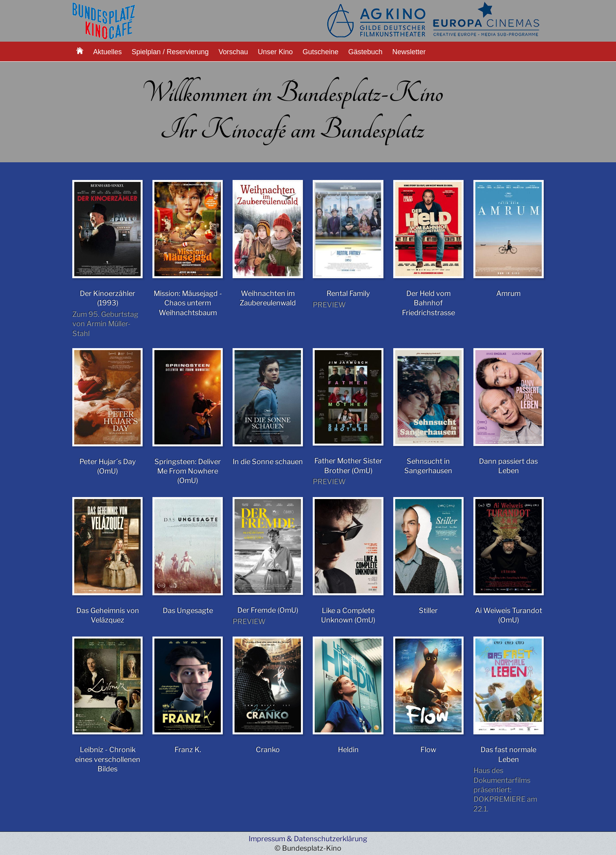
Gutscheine (320, 52)
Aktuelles (107, 52)
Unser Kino (275, 52)
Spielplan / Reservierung (170, 52)
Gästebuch (365, 52)
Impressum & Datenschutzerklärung (308, 839)
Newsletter (409, 52)
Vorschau (233, 52)
